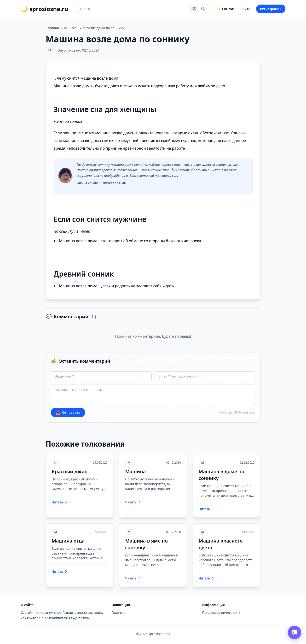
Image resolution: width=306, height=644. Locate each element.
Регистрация (271, 9)
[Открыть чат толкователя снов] (294, 632)
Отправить (68, 413)
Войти (245, 9)
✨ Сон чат (226, 9)
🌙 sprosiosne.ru (45, 9)
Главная (52, 28)
